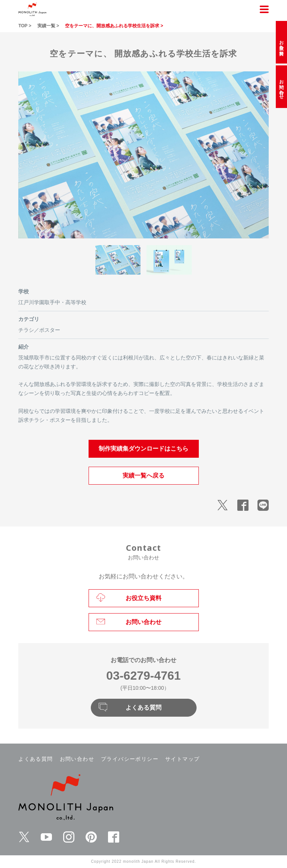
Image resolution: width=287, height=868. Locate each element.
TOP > (25, 26)
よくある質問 (36, 759)
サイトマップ (182, 759)
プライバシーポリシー (130, 759)
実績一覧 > (48, 26)
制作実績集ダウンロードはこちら (143, 449)
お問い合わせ (77, 759)
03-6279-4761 (143, 676)
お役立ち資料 (281, 42)
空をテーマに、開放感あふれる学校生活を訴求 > (114, 26)
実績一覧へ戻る (143, 475)
